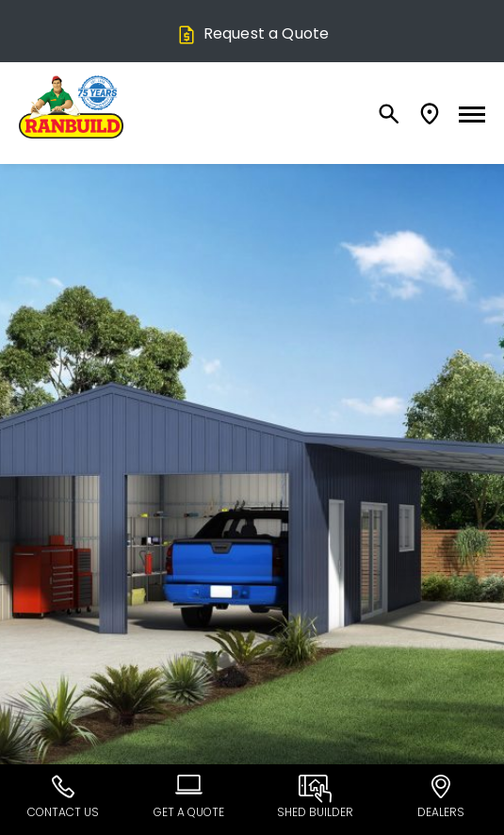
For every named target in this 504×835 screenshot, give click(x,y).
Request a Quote (252, 33)
